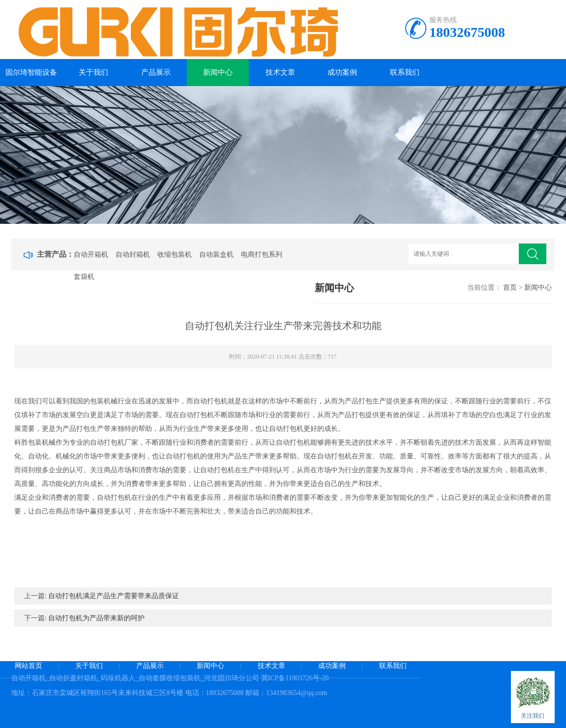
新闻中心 (218, 72)
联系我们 (405, 72)
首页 (510, 288)
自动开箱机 (91, 255)
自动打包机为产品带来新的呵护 (96, 618)
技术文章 (280, 72)
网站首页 (29, 666)
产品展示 (156, 72)
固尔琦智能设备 (31, 72)
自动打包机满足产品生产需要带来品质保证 (114, 596)
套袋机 (84, 277)
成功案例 (342, 72)
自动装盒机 (216, 255)
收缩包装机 (175, 255)
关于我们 (93, 72)
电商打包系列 (262, 255)
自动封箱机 (133, 255)
